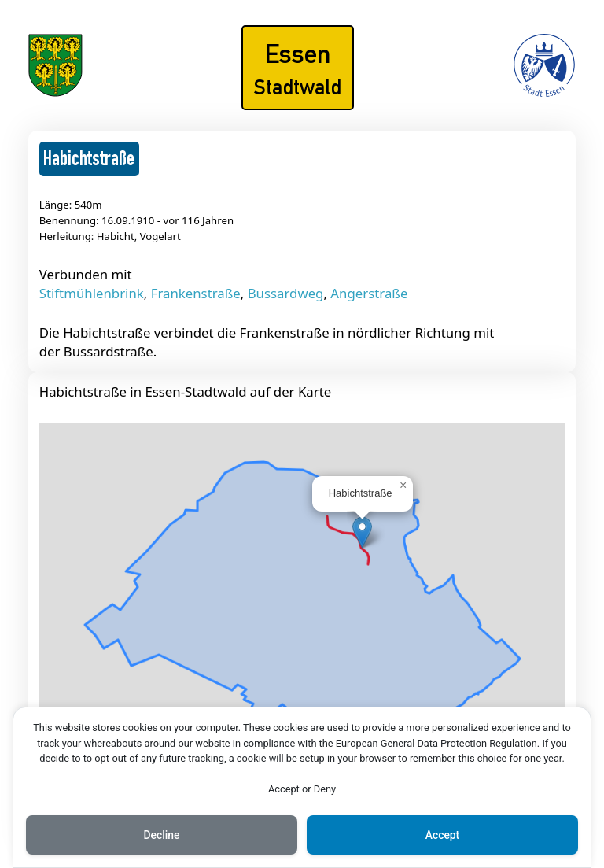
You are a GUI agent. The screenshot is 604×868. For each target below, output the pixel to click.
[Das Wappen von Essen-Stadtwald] (55, 92)
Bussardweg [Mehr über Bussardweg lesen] (286, 293)
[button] (362, 532)
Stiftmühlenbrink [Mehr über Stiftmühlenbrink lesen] (92, 293)
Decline (161, 835)
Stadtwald (298, 87)
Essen (298, 54)
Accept (443, 835)
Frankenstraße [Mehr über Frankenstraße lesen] (196, 293)
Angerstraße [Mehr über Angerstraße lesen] (369, 293)
